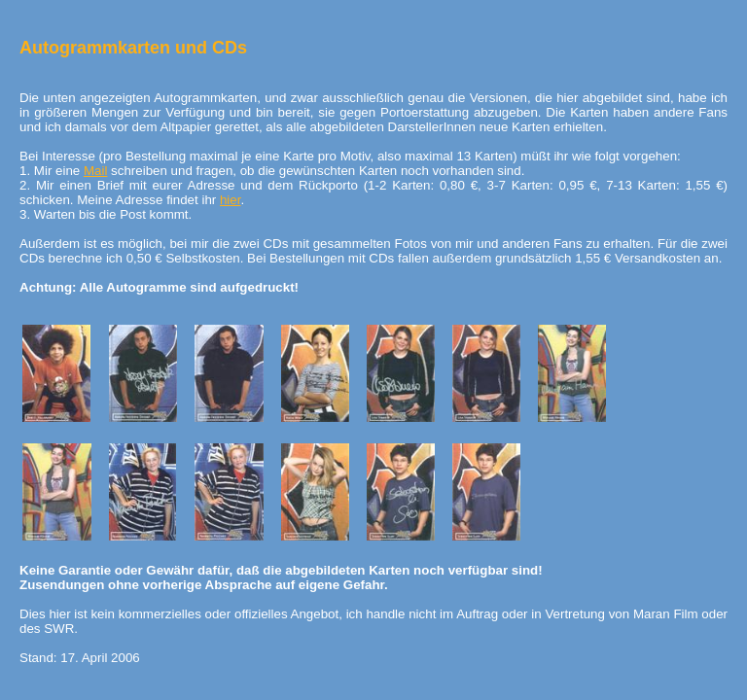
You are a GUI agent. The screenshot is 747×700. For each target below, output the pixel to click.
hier (231, 200)
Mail (95, 171)
